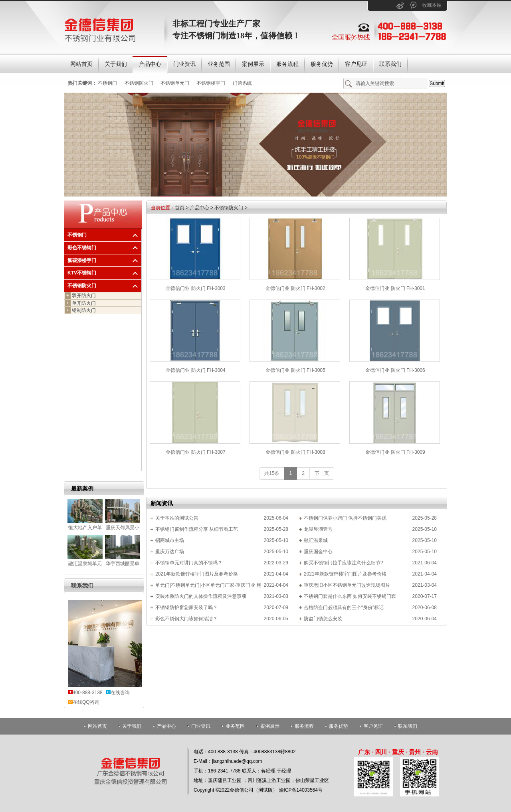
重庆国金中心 (318, 552)
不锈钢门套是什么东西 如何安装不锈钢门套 (350, 596)
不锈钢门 (107, 83)
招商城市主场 (170, 540)
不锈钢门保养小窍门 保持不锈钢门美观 (345, 518)
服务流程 (304, 726)
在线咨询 (120, 693)
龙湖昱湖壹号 (318, 529)
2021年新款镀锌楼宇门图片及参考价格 (197, 574)
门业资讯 (201, 726)
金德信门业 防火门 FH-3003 (195, 288)
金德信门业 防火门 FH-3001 (395, 288)
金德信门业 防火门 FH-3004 (195, 370)
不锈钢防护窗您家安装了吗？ (186, 608)
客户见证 (373, 726)
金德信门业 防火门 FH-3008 (295, 452)
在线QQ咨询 (86, 702)
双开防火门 (80, 296)
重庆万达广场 (170, 552)
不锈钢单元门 (175, 83)
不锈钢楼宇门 (211, 83)
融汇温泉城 (316, 540)
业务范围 (235, 726)
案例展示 (270, 726)
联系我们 (82, 586)
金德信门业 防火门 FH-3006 (395, 370)
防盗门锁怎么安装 (323, 619)
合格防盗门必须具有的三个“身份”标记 (344, 608)
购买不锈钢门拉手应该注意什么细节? (344, 563)
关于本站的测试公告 (177, 518)
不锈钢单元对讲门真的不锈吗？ (189, 563)
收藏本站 (432, 5)
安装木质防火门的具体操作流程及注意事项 (201, 596)
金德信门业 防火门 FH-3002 (295, 288)
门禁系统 (242, 83)
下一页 (322, 473)
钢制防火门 (80, 310)
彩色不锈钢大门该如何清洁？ (186, 619)
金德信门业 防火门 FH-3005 (295, 370)
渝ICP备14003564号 (301, 790)
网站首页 (97, 726)
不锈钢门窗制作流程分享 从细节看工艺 (197, 529)
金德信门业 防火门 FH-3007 (195, 452)
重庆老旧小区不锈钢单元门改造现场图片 (347, 585)
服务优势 (339, 726)
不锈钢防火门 (139, 83)
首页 (180, 208)
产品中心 (200, 208)
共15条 (272, 473)
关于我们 (132, 726)
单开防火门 (80, 303)
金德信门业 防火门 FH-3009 (395, 452)
